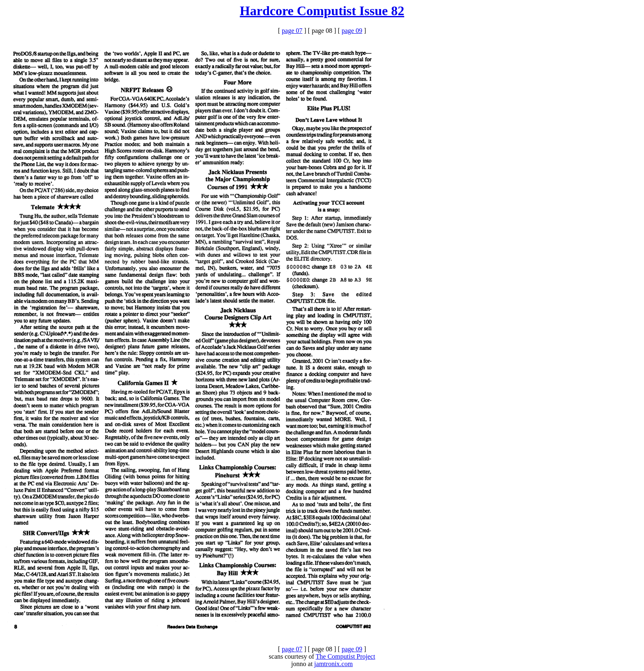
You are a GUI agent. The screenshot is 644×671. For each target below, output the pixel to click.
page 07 (292, 31)
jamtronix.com (333, 664)
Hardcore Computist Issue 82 (322, 11)
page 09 (352, 31)
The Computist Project (346, 656)
